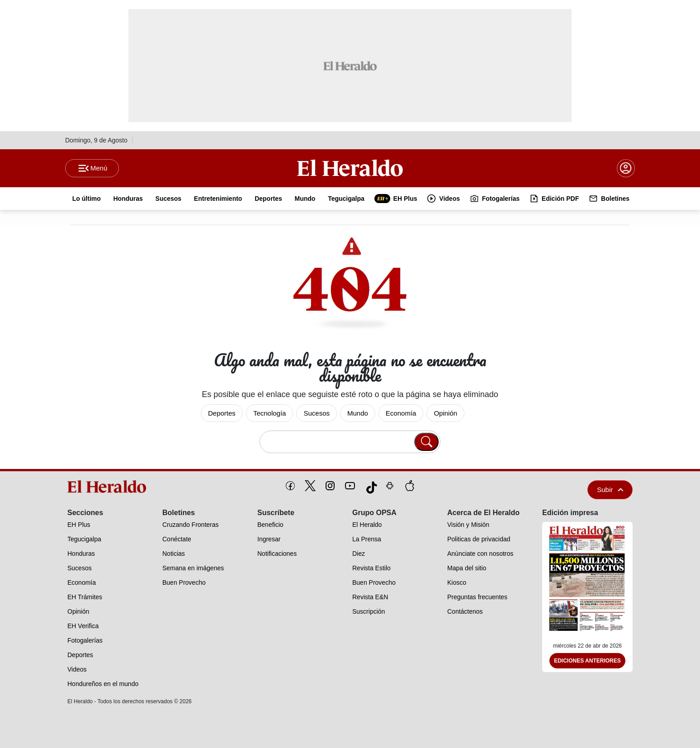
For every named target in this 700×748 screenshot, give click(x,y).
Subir (610, 490)
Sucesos (317, 413)
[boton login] (626, 168)
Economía (401, 413)
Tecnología (270, 413)
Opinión (445, 413)
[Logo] (350, 168)
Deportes (222, 413)
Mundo (358, 413)
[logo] (110, 487)
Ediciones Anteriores (587, 661)
